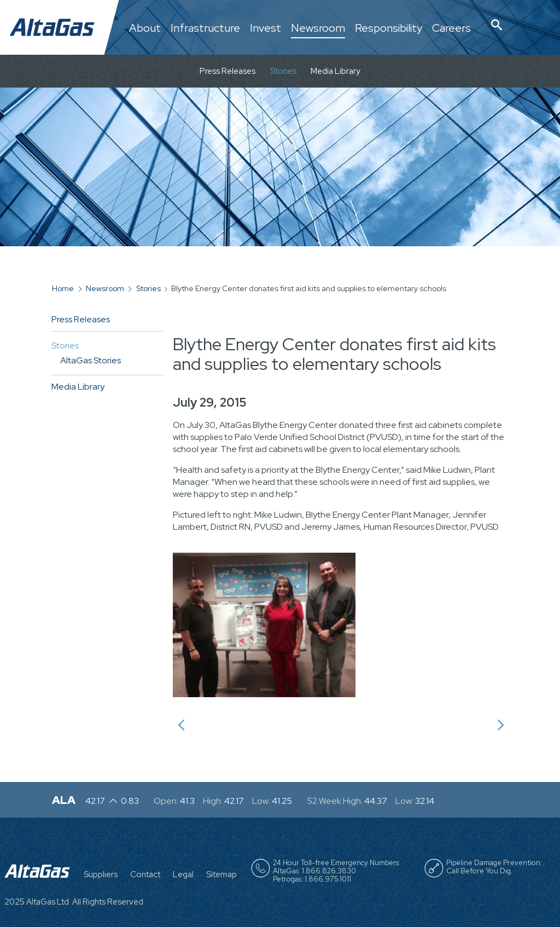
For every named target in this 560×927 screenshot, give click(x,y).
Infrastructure (205, 28)
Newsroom (318, 28)
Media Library (336, 71)
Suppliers (101, 874)
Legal (183, 874)
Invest (266, 28)
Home (63, 288)
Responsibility (389, 28)
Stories (283, 71)
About (145, 28)
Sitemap (221, 874)
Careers (451, 28)
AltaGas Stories (91, 360)
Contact (145, 874)
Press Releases (227, 71)
